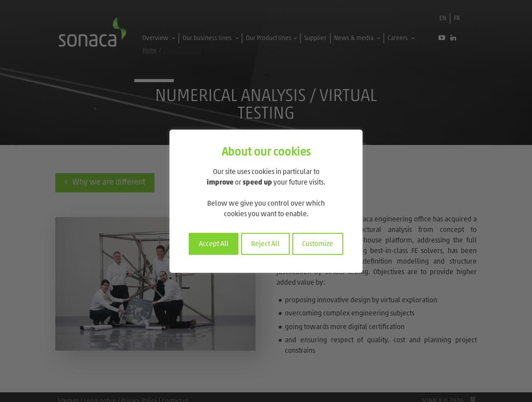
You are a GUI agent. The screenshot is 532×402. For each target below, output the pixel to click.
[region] (266, 201)
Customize (318, 244)
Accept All (214, 244)
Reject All (265, 244)
